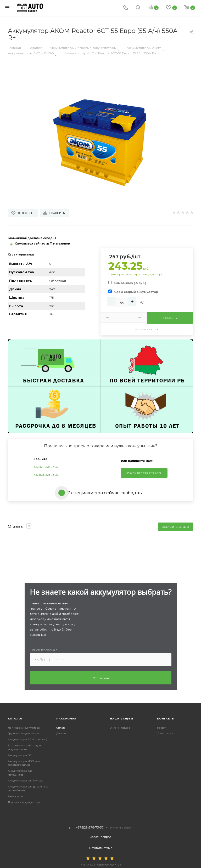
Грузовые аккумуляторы (23, 733)
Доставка (62, 733)
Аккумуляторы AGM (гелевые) (27, 739)
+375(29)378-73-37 (46, 467)
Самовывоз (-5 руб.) (130, 283)
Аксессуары (15, 796)
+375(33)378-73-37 (46, 475)
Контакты (166, 719)
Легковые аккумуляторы (24, 728)
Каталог (15, 719)
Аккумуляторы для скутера (26, 781)
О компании (165, 733)
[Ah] (122, 303)
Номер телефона (43, 650)
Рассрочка (66, 719)
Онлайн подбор (120, 728)
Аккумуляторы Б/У (20, 755)
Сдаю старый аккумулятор (136, 292)
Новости (162, 728)
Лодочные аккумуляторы (24, 802)
